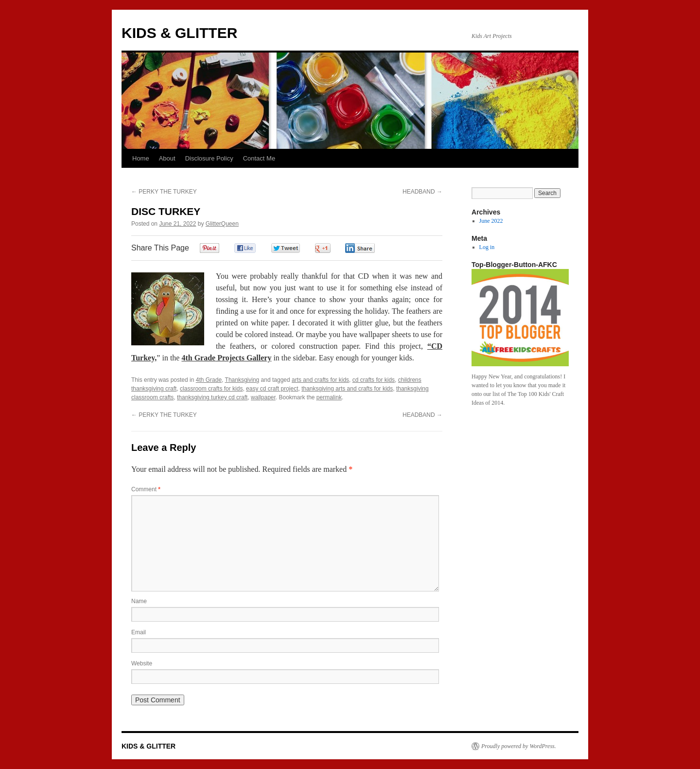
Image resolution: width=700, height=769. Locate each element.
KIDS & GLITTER (179, 33)
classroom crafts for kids (211, 389)
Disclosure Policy (209, 158)
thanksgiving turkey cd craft (212, 397)
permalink (329, 397)
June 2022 (491, 221)
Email (139, 632)
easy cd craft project (272, 389)
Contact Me (259, 158)
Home (141, 158)
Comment (146, 489)
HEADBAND (422, 192)
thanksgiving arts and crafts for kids (347, 389)
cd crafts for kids (374, 380)
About (167, 158)
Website (142, 663)
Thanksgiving (242, 380)
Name (139, 601)
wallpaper (263, 397)
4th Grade (209, 380)
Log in (487, 247)
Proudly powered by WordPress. (519, 746)
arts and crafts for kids (320, 380)
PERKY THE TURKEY (164, 192)
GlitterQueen (222, 224)
